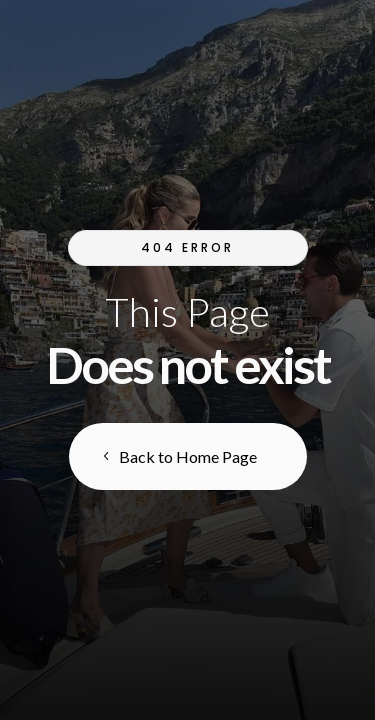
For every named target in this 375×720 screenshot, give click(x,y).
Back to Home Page (188, 456)
